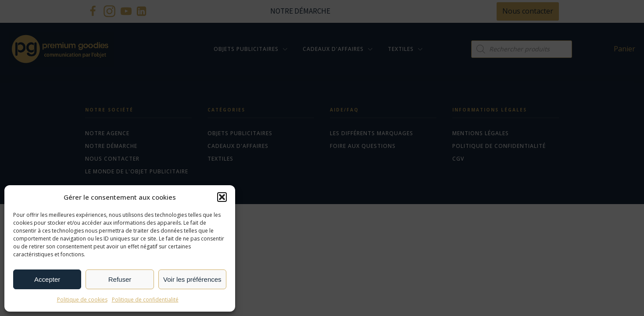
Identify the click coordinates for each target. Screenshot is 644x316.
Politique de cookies (82, 300)
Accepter (47, 279)
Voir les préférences (192, 279)
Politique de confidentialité (145, 300)
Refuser (120, 279)
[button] (222, 197)
